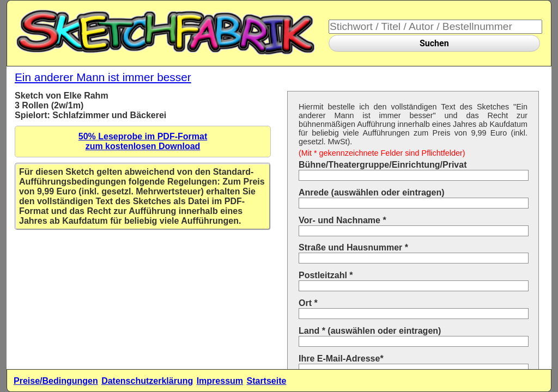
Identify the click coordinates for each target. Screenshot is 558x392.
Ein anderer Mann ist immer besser (103, 77)
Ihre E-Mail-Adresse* (341, 359)
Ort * (308, 303)
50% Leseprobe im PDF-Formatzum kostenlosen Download (143, 141)
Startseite (266, 381)
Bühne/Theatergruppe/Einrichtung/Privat (383, 165)
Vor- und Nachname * (342, 220)
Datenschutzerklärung (147, 381)
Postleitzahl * (326, 275)
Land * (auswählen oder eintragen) (370, 331)
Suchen (434, 43)
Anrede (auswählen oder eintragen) (372, 192)
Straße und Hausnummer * (353, 247)
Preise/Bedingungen (56, 381)
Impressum (220, 381)
